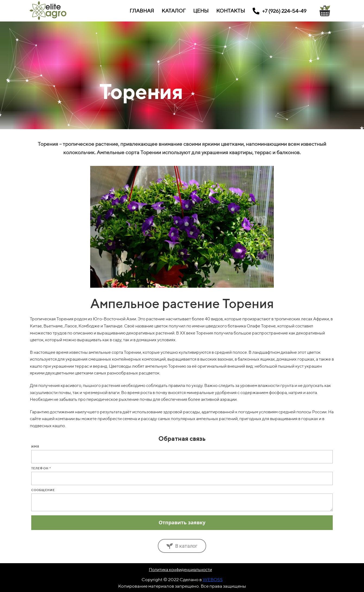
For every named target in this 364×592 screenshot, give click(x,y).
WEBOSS (213, 579)
